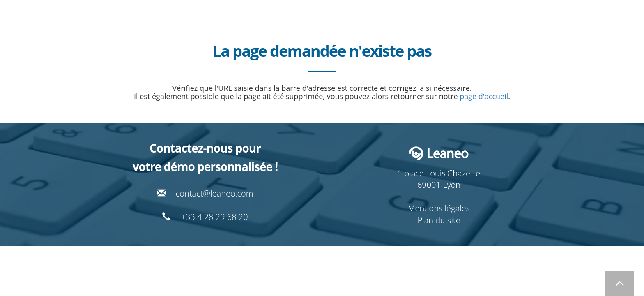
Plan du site (439, 220)
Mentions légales (439, 208)
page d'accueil (484, 96)
